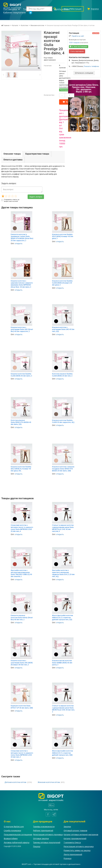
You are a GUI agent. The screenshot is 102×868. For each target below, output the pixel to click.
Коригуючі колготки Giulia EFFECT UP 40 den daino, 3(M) (22, 707)
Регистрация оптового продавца (48, 834)
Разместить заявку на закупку (77, 850)
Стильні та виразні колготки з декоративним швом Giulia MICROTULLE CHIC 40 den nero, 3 (63, 709)
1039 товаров (74, 43)
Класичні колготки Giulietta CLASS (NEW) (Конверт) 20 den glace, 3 (62, 283)
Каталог (15, 25)
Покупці (37, 846)
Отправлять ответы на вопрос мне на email (10, 200)
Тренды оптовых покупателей (47, 842)
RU (51, 805)
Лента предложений (73, 854)
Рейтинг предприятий (43, 830)
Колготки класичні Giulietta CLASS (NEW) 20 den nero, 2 (62, 375)
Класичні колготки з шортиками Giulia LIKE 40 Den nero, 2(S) (63, 329)
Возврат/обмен (11, 838)
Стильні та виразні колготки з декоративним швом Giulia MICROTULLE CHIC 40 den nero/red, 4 (63, 528)
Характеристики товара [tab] (37, 154)
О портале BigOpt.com (14, 827)
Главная (5, 25)
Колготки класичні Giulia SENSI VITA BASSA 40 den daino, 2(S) (21, 422)
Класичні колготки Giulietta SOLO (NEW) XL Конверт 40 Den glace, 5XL (21, 469)
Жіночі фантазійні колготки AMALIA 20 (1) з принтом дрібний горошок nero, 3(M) (62, 753)
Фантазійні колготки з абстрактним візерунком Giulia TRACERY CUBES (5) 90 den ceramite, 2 (21, 573)
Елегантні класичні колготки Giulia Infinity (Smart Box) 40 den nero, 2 (22, 618)
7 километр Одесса (72, 842)
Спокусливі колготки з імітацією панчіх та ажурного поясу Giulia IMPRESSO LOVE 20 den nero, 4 (22, 528)
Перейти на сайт (78, 36)
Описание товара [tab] (12, 154)
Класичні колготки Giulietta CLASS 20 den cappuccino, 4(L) (63, 421)
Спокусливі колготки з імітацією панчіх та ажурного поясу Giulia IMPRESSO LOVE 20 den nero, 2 (22, 754)
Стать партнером (77, 51)
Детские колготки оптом (15, 782)
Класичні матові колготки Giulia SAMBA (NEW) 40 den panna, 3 (62, 663)
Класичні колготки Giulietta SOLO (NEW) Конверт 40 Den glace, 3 (63, 237)
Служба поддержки (12, 830)
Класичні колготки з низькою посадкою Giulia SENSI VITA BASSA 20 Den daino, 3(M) (63, 469)
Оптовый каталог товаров (75, 830)
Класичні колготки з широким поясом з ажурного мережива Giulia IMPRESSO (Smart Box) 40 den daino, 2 (22, 284)
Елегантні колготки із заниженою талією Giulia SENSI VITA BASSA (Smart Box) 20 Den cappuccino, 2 (22, 238)
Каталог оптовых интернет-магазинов (81, 834)
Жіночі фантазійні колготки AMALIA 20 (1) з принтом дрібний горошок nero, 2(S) (62, 618)
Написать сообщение (84, 73)
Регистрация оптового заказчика (79, 846)
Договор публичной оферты (17, 842)
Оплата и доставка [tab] (13, 160)
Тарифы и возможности (44, 827)
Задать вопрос (36, 197)
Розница (67, 858)
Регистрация (65, 90)
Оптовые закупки (41, 838)
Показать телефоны (91, 66)
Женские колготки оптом (49, 782)
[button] (71, 106)
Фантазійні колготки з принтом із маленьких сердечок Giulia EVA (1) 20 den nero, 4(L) (63, 573)
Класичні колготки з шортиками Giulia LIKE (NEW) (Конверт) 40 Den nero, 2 (22, 663)
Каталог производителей (75, 838)
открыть (19, 243)
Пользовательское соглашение (18, 834)
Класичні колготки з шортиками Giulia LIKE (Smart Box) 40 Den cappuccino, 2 (22, 329)
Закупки (67, 827)
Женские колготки (37, 25)
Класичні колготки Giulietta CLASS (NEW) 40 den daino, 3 (21, 375)
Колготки (24, 25)
